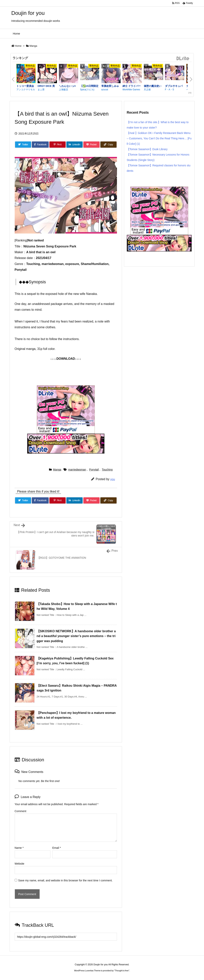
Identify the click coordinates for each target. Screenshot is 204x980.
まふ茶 (41, 90)
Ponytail (94, 470)
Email (57, 848)
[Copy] (108, 145)
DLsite (183, 59)
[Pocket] (91, 145)
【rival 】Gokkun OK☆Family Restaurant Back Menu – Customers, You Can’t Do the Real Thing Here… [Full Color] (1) (159, 138)
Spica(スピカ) (87, 90)
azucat (105, 90)
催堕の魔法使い (153, 86)
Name (19, 848)
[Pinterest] (58, 145)
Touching (107, 470)
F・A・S (170, 90)
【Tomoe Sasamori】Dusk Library (147, 149)
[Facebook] (40, 145)
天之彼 (147, 90)
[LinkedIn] (74, 145)
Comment (21, 811)
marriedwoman (77, 470)
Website (19, 864)
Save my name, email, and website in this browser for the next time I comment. (65, 880)
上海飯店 (63, 90)
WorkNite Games (131, 90)
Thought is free (122, 971)
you (113, 479)
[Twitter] (23, 145)
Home (18, 46)
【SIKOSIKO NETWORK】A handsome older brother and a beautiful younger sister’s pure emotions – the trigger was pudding (76, 636)
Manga (33, 46)
